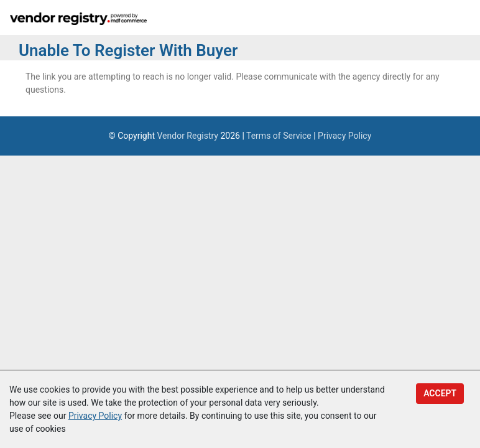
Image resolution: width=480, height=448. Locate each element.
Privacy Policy (344, 136)
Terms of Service (279, 136)
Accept (440, 393)
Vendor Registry (187, 136)
